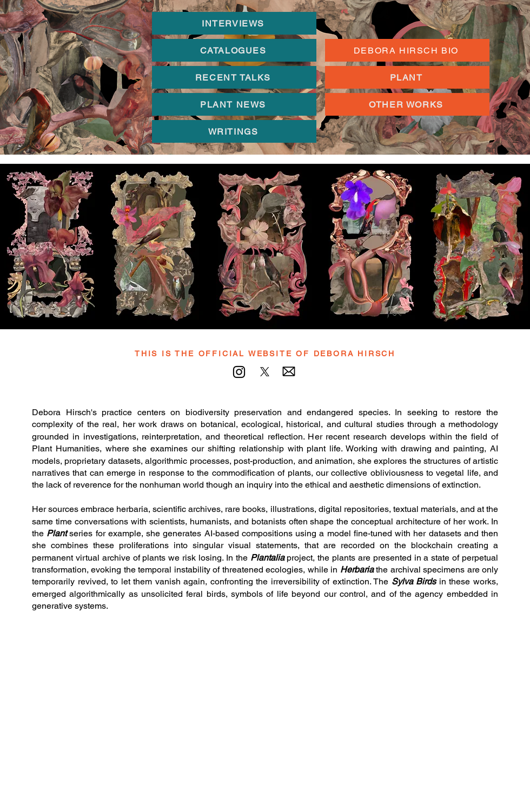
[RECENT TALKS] (234, 77)
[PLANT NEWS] (234, 104)
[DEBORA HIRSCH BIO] (407, 50)
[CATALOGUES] (234, 50)
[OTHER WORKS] (407, 104)
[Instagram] (239, 372)
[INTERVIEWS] (234, 23)
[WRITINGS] (234, 131)
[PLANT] (407, 77)
